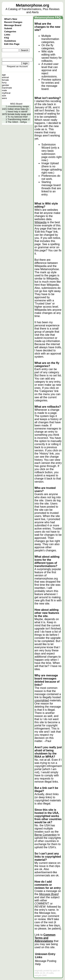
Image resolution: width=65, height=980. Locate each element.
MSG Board (16, 104)
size (4, 96)
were (4, 98)
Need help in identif (18, 112)
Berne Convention (46, 835)
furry (4, 83)
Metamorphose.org (33, 5)
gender (6, 85)
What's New (11, 19)
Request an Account (17, 66)
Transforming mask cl (19, 119)
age (4, 75)
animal (5, 77)
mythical (6, 93)
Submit (8, 28)
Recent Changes (13, 22)
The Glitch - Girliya (17, 122)
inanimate (7, 88)
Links (7, 35)
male (4, 90)
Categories (10, 32)
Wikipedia (40, 222)
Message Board (13, 25)
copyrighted (42, 700)
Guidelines (10, 41)
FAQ (6, 38)
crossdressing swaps (18, 106)
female (5, 80)
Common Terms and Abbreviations (45, 938)
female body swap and (19, 114)
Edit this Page (12, 44)
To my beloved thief (18, 117)
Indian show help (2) (18, 109)
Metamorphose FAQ (48, 17)
